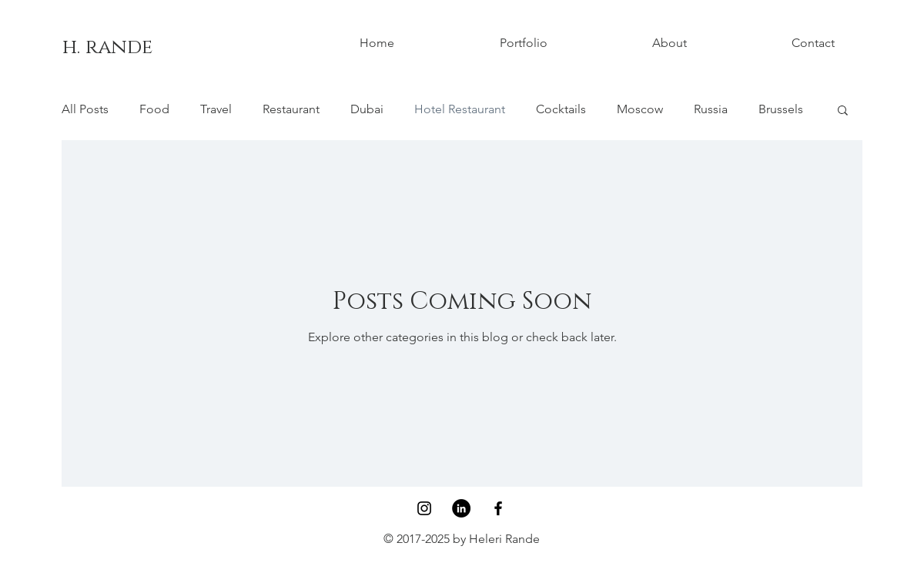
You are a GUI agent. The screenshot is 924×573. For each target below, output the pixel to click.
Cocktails (561, 109)
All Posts (85, 109)
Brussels (781, 109)
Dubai (367, 109)
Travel (216, 109)
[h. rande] (107, 48)
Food (154, 109)
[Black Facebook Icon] (498, 508)
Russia (711, 109)
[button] (843, 111)
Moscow (640, 109)
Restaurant (291, 109)
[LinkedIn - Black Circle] (461, 508)
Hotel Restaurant (460, 109)
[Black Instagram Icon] (424, 508)
